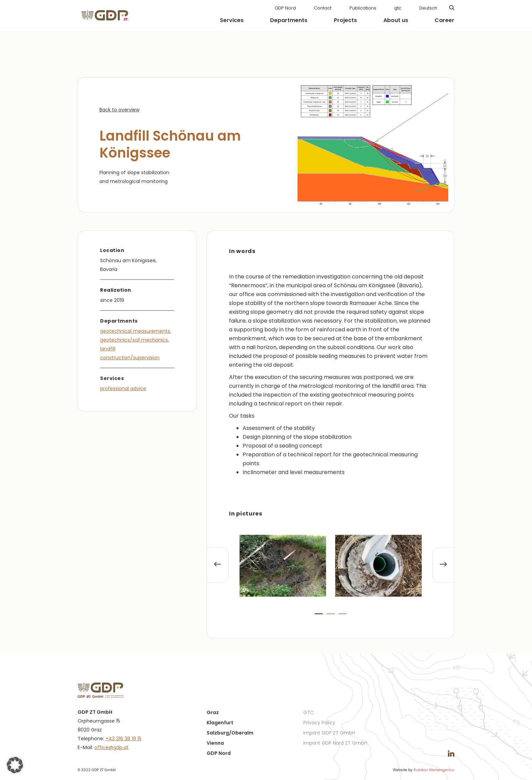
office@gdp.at (111, 747)
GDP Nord (285, 8)
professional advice (123, 388)
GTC (309, 712)
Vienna (215, 743)
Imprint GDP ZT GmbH (329, 733)
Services (232, 20)
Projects (345, 20)
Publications (363, 8)
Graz (213, 712)
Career (444, 20)
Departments (289, 20)
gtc (398, 8)
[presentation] (218, 565)
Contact (323, 8)
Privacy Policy (319, 723)
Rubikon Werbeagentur (434, 770)
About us (396, 20)
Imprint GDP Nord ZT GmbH (335, 743)
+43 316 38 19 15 (123, 739)
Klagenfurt (220, 723)
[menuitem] (428, 8)
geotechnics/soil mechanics (134, 340)
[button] (319, 614)
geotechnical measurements (135, 331)
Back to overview (119, 110)
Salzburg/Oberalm (230, 733)
